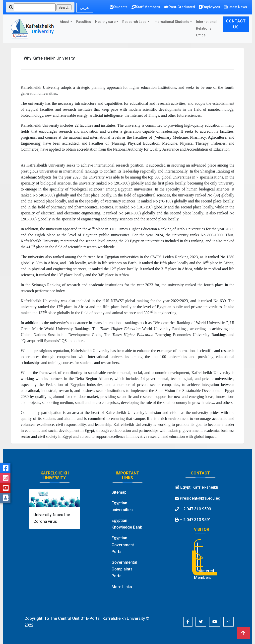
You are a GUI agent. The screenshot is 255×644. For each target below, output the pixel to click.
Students (119, 7)
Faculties (84, 22)
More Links (122, 587)
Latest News (236, 7)
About (64, 22)
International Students (171, 22)
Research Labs (134, 22)
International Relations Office (206, 28)
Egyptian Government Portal (123, 545)
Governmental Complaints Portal (124, 569)
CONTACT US (236, 24)
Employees (210, 7)
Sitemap (119, 492)
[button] (188, 622)
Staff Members (146, 7)
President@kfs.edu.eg (198, 498)
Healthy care (105, 22)
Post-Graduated (180, 7)
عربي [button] (85, 8)
